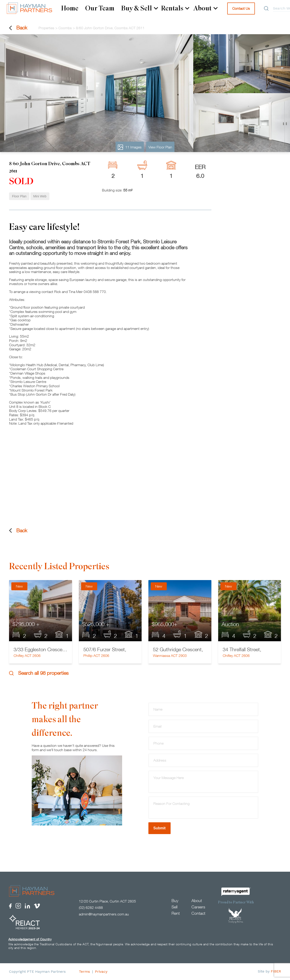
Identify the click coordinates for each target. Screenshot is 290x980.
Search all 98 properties (39, 673)
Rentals (175, 8)
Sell (174, 907)
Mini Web (40, 196)
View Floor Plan (160, 147)
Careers (198, 907)
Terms (84, 972)
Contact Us (241, 8)
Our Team (100, 8)
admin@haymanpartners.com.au (104, 914)
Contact (198, 913)
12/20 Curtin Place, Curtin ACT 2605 (107, 901)
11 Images (130, 147)
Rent (176, 913)
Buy (175, 901)
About (205, 8)
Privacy (101, 972)
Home (70, 8)
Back (18, 28)
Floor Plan (19, 196)
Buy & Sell (140, 8)
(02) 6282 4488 (91, 908)
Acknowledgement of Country (30, 939)
